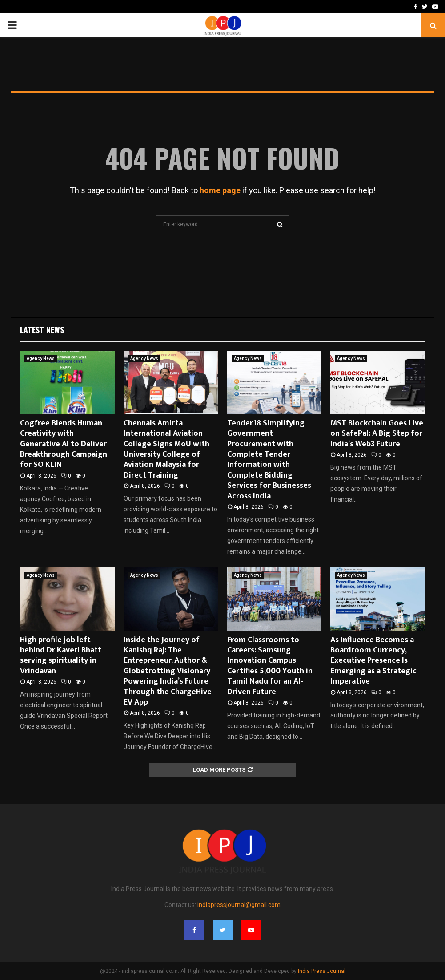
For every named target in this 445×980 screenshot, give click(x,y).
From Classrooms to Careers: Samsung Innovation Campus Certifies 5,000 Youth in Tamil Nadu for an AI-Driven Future (270, 666)
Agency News (41, 358)
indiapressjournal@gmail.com (239, 905)
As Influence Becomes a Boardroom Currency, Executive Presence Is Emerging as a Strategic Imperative (373, 661)
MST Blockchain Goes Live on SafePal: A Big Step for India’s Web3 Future (377, 434)
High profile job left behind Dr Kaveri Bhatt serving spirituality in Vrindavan (61, 656)
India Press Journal (322, 971)
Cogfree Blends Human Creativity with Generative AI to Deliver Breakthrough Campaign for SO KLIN (64, 444)
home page (220, 190)
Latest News (42, 330)
